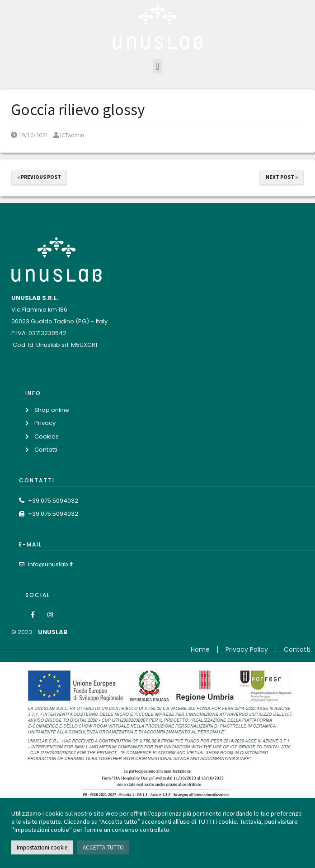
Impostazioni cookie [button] (42, 847)
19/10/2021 (30, 135)
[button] (157, 66)
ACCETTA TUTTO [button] (103, 847)
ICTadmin (69, 135)
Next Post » (282, 177)
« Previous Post (39, 177)
